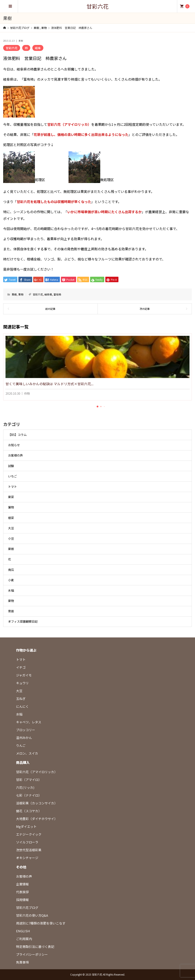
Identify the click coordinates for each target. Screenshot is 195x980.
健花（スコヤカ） (29, 811)
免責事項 (22, 962)
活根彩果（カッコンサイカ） (37, 803)
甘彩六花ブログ (27, 907)
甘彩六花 (97, 6)
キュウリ (22, 683)
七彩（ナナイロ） (29, 795)
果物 (21, 294)
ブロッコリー (26, 730)
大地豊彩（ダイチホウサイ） (37, 819)
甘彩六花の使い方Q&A (32, 915)
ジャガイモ (24, 675)
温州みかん (24, 738)
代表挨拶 (22, 892)
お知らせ (14, 445)
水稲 (11, 590)
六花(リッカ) (25, 787)
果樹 (21, 41)
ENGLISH (23, 931)
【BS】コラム (17, 435)
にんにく (22, 706)
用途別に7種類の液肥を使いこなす (41, 923)
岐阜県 (48, 294)
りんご (21, 745)
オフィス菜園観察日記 (23, 621)
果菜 (11, 497)
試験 (11, 466)
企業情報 (22, 884)
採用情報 (22, 900)
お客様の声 (15, 455)
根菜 (11, 518)
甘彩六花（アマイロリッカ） (37, 772)
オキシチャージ (27, 858)
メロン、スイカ (27, 753)
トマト (12, 487)
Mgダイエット (26, 826)
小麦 (11, 580)
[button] (97, 407)
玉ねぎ (21, 699)
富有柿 (57, 294)
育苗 (11, 611)
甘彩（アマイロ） (29, 780)
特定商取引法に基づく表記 (35, 947)
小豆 (11, 538)
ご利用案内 (24, 939)
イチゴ (21, 667)
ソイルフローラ (27, 842)
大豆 (11, 528)
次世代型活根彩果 (29, 850)
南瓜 (11, 570)
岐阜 (38, 48)
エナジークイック (29, 834)
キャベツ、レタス (29, 722)
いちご (12, 476)
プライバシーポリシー (32, 954)
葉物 (11, 507)
